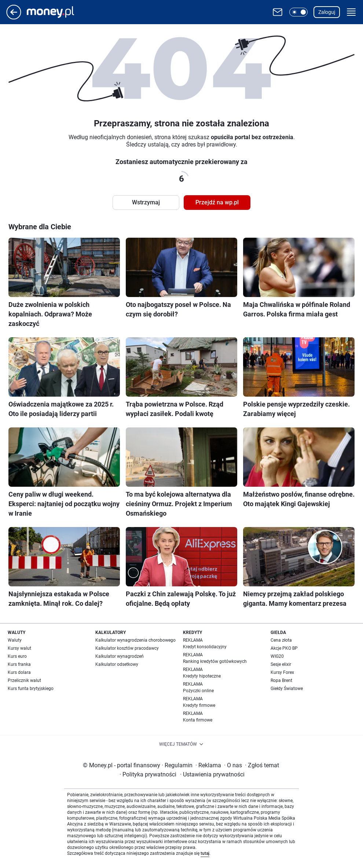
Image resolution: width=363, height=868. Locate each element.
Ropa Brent (281, 680)
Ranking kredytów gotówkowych (215, 661)
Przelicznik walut (24, 680)
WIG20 (277, 656)
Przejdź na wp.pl (217, 202)
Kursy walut (19, 648)
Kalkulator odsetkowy (117, 664)
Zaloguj (327, 12)
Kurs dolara (19, 672)
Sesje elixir (281, 664)
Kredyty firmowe (199, 705)
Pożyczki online (198, 691)
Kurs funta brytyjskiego (31, 689)
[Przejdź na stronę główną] (14, 17)
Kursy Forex (282, 672)
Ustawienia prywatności (212, 774)
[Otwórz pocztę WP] (278, 12)
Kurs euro (17, 656)
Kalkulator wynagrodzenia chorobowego (135, 640)
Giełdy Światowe (287, 689)
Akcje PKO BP (284, 648)
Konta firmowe (198, 720)
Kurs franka (19, 664)
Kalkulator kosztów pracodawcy (127, 648)
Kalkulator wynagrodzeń (120, 656)
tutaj (205, 853)
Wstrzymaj (146, 202)
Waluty (15, 640)
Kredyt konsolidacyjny (205, 647)
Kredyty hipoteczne (202, 676)
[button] (298, 12)
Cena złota (281, 640)
